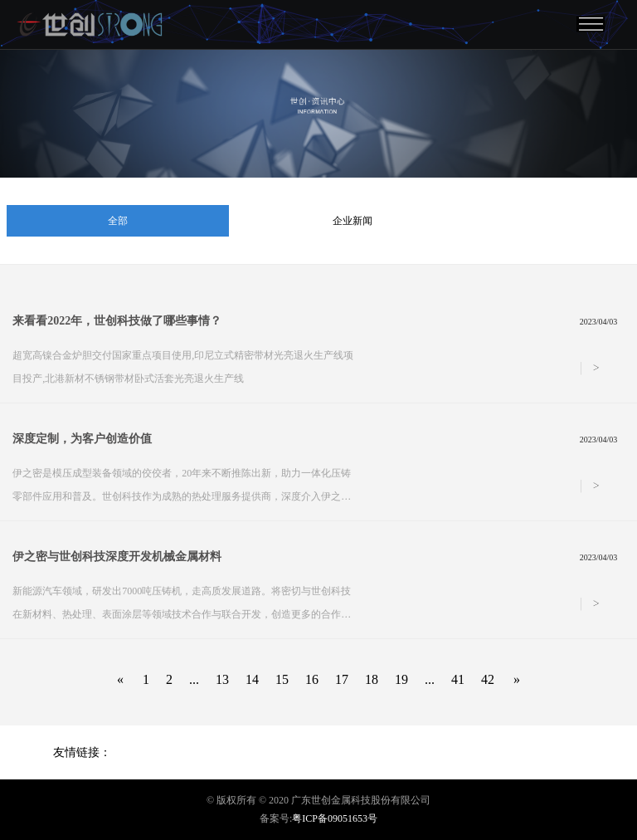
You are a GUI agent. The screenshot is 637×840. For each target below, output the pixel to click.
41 (458, 679)
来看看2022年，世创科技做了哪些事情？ (117, 321)
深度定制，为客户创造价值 (82, 439)
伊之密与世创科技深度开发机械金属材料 (117, 557)
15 (282, 679)
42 (488, 679)
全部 (118, 221)
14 (252, 679)
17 (342, 679)
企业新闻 (353, 221)
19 (401, 679)
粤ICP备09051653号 (335, 818)
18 (372, 679)
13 (222, 679)
